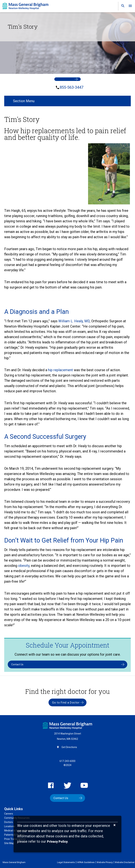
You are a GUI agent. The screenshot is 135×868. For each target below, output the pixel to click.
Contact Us (17, 664)
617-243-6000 (67, 761)
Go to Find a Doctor (66, 702)
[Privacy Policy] (57, 842)
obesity (24, 566)
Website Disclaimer (125, 862)
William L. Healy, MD (74, 321)
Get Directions (69, 747)
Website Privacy (105, 862)
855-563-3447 (72, 87)
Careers (9, 814)
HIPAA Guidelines (86, 862)
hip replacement (60, 370)
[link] (122, 7)
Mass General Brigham (14, 862)
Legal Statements (66, 862)
